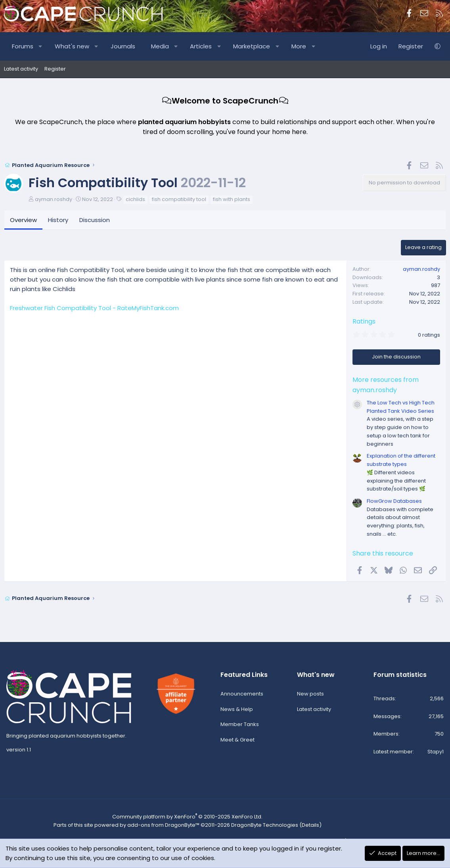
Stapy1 (436, 755)
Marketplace (252, 46)
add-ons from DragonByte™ (159, 827)
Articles (201, 46)
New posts (310, 697)
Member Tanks (240, 727)
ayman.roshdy (54, 200)
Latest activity (21, 69)
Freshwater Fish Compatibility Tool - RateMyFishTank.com (94, 308)
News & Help (237, 712)
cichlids (135, 200)
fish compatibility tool (179, 200)
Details (298, 827)
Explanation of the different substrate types (401, 461)
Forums (23, 46)
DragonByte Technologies (255, 827)
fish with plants (232, 200)
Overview (23, 221)
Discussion (95, 221)
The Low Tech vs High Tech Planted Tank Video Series (401, 407)
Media (160, 46)
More (299, 46)
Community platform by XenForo (183, 820)
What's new (72, 46)
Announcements (242, 697)
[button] (41, 46)
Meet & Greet (237, 743)
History (58, 221)
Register (55, 69)
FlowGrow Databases (394, 502)
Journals (123, 46)
